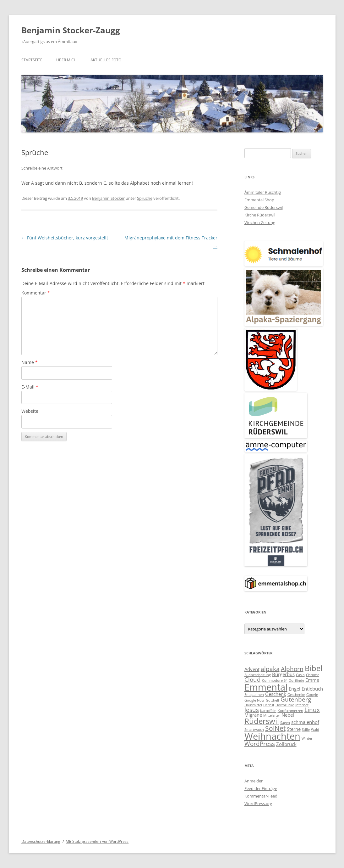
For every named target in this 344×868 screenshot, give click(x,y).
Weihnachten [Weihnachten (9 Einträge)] (272, 736)
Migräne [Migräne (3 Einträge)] (253, 715)
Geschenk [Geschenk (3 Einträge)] (276, 694)
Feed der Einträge (261, 788)
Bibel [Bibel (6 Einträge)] (314, 668)
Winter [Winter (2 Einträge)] (307, 738)
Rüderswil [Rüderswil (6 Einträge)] (262, 721)
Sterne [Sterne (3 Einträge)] (294, 729)
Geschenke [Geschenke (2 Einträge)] (296, 695)
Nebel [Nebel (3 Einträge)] (288, 715)
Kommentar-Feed (261, 796)
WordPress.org (258, 804)
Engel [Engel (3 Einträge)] (295, 689)
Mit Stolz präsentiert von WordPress (97, 841)
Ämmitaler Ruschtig (263, 192)
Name (30, 362)
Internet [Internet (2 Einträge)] (302, 705)
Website (30, 411)
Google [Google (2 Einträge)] (312, 695)
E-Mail (30, 387)
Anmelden (254, 781)
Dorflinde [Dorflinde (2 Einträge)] (296, 680)
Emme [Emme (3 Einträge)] (312, 680)
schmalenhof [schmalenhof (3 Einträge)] (305, 722)
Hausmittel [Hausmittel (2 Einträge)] (253, 705)
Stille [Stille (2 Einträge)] (306, 730)
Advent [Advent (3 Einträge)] (252, 669)
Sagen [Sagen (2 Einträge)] (285, 723)
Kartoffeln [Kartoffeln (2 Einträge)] (268, 711)
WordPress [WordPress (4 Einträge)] (260, 744)
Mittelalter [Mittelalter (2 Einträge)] (272, 715)
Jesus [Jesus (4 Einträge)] (252, 710)
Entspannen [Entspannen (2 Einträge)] (254, 695)
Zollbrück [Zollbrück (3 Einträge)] (286, 744)
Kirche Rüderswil (260, 215)
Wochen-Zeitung (260, 222)
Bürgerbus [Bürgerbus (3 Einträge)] (283, 674)
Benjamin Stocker (108, 198)
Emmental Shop (259, 200)
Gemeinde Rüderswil (264, 207)
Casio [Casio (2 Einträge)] (300, 675)
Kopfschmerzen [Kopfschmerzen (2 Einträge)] (290, 711)
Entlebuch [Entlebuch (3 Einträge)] (312, 689)
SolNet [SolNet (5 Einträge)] (275, 728)
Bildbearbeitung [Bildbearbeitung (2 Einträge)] (258, 675)
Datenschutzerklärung (41, 841)
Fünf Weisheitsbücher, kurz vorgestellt (65, 238)
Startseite (32, 60)
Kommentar (36, 293)
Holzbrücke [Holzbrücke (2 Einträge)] (285, 705)
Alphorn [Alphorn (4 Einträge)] (292, 669)
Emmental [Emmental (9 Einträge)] (266, 687)
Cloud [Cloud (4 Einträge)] (253, 679)
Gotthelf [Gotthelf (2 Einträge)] (273, 700)
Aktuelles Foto (106, 60)
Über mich (66, 60)
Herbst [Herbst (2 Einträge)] (269, 705)
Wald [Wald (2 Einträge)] (315, 730)
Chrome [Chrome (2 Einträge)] (313, 675)
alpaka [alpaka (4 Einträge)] (270, 669)
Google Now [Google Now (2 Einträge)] (254, 700)
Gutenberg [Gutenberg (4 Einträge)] (296, 699)
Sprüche (145, 198)
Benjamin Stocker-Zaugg (71, 30)
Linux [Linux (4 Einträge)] (312, 710)
